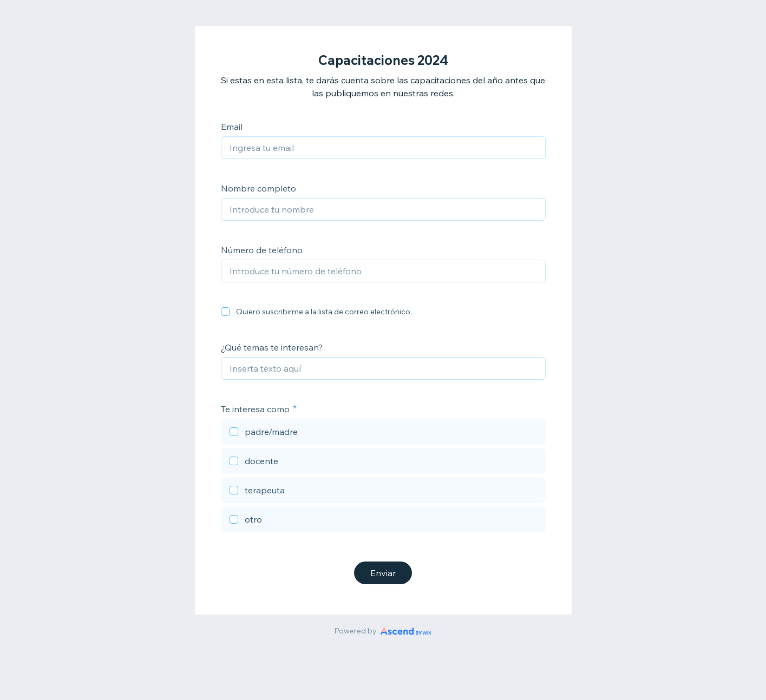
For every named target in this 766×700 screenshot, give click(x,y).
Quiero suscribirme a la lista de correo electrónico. (324, 312)
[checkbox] (225, 312)
